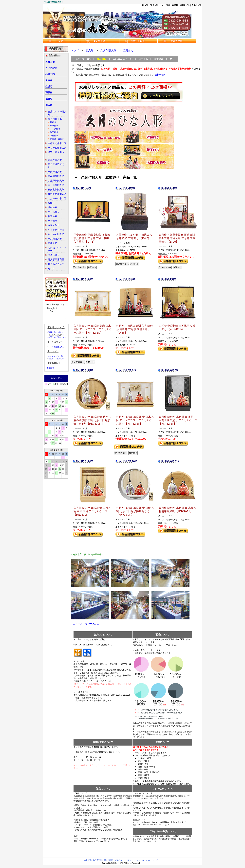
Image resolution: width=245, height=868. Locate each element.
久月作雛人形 (55, 119)
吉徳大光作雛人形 (57, 143)
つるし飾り (54, 255)
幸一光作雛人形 (56, 185)
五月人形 (50, 62)
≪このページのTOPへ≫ (85, 624)
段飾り (53, 122)
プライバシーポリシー (124, 860)
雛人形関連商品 (56, 259)
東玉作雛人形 (55, 160)
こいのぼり (51, 68)
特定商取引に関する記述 (103, 860)
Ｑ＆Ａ (51, 268)
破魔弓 (49, 99)
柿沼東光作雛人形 (57, 194)
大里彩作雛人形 (56, 181)
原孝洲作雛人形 (56, 176)
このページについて (142, 860)
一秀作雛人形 (55, 172)
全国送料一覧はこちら (57, 337)
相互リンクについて (56, 359)
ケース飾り (55, 129)
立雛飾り (54, 136)
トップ (75, 50)
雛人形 (49, 105)
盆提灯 (49, 86)
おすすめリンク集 (56, 356)
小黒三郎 (50, 74)
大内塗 (49, 80)
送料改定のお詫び (56, 332)
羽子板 (49, 93)
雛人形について (56, 264)
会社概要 (88, 860)
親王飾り (54, 132)
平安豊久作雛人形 (57, 148)
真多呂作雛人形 (56, 189)
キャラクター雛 (56, 230)
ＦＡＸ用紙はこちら (56, 347)
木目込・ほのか (57, 139)
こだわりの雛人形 (57, 198)
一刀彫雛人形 (55, 239)
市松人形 (53, 243)
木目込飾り (54, 225)
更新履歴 (50, 368)
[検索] (52, 308)
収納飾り (54, 126)
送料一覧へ (160, 75)
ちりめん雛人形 (56, 234)
